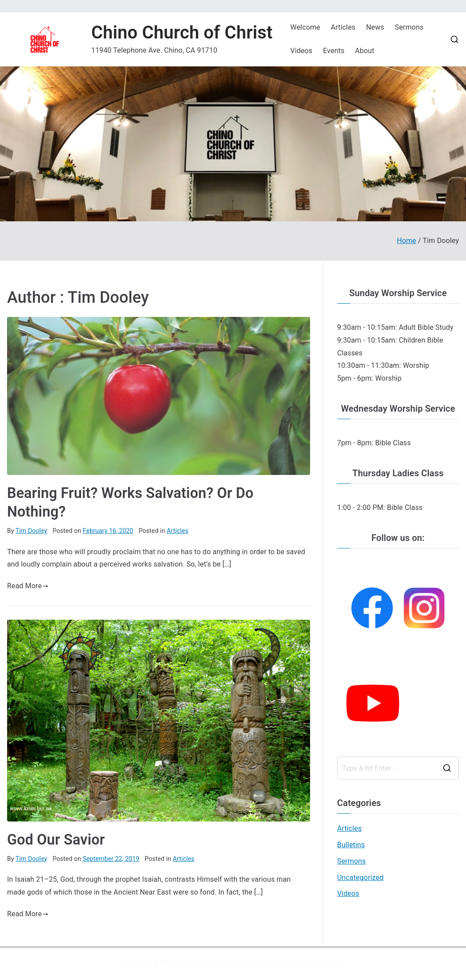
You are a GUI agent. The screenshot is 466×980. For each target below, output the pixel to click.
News (375, 27)
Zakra (286, 963)
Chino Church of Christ (182, 33)
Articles (343, 27)
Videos (301, 51)
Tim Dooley (31, 531)
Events (334, 51)
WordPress (323, 963)
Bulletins (351, 845)
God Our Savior (56, 840)
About (365, 51)
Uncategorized (360, 878)
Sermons (409, 27)
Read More (28, 586)
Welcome (305, 27)
